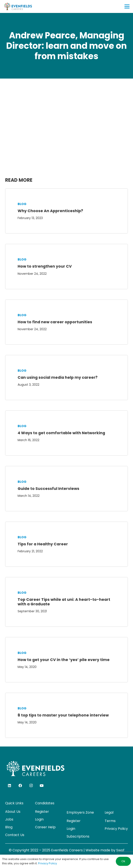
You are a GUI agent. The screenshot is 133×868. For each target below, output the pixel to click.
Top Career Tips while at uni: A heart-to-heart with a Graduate (64, 602)
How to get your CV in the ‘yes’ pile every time (64, 660)
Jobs (9, 819)
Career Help (45, 827)
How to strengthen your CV (45, 266)
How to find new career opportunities (55, 322)
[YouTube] (42, 786)
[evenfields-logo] (18, 6)
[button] (127, 6)
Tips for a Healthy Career (43, 544)
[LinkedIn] (9, 786)
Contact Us (15, 835)
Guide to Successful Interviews (48, 489)
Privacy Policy (116, 829)
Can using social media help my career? (58, 377)
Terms (110, 821)
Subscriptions (78, 836)
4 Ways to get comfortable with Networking (61, 433)
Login (39, 819)
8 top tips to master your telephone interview (63, 715)
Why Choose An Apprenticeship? (50, 211)
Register (42, 812)
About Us (13, 812)
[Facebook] (20, 786)
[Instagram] (31, 786)
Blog (22, 204)
